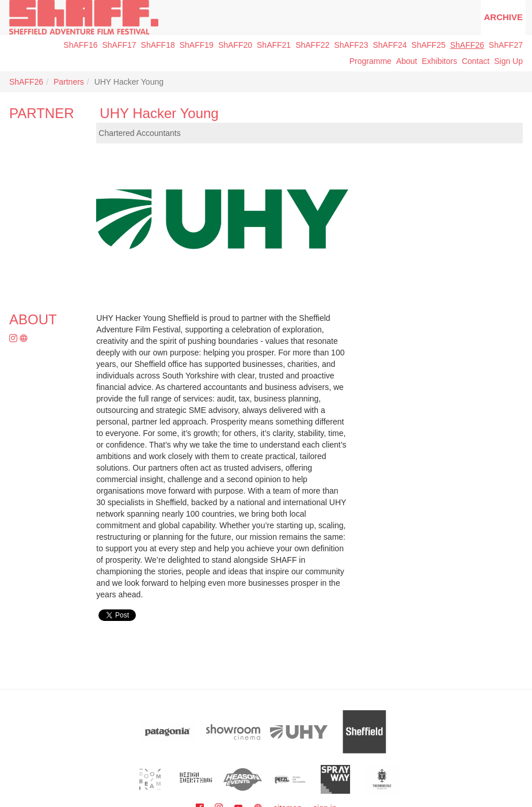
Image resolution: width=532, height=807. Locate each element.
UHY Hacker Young (159, 113)
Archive (503, 17)
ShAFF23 (351, 45)
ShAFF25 (429, 45)
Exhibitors (439, 61)
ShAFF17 (119, 45)
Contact (476, 61)
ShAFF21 (274, 45)
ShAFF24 (390, 45)
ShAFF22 (312, 45)
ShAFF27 (506, 45)
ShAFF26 (467, 45)
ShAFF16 (80, 45)
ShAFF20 (235, 45)
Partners (69, 82)
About (407, 61)
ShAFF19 (197, 45)
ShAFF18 (158, 45)
